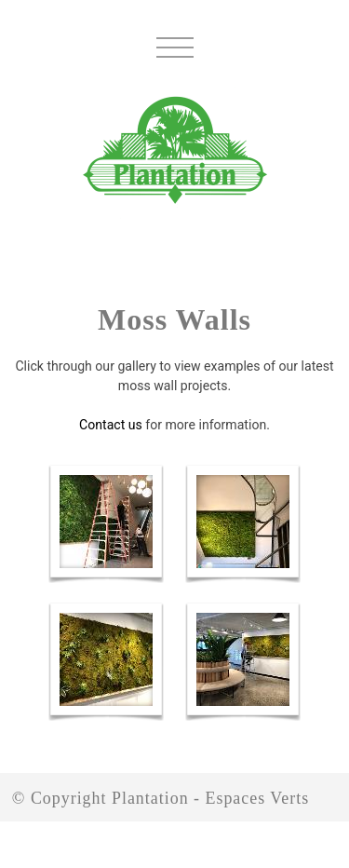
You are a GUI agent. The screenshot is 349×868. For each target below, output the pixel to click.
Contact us (111, 425)
